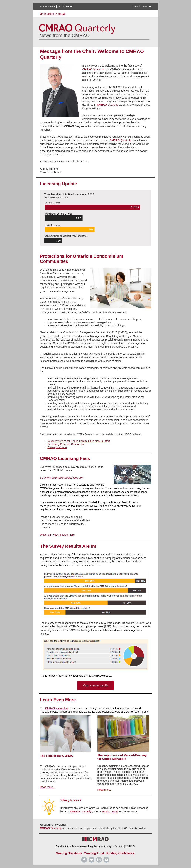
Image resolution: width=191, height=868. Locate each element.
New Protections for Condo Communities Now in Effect (79, 441)
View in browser (142, 6)
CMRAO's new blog (57, 708)
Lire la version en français (53, 14)
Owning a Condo (57, 447)
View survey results (96, 685)
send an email (110, 811)
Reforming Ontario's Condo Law (66, 444)
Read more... (48, 787)
